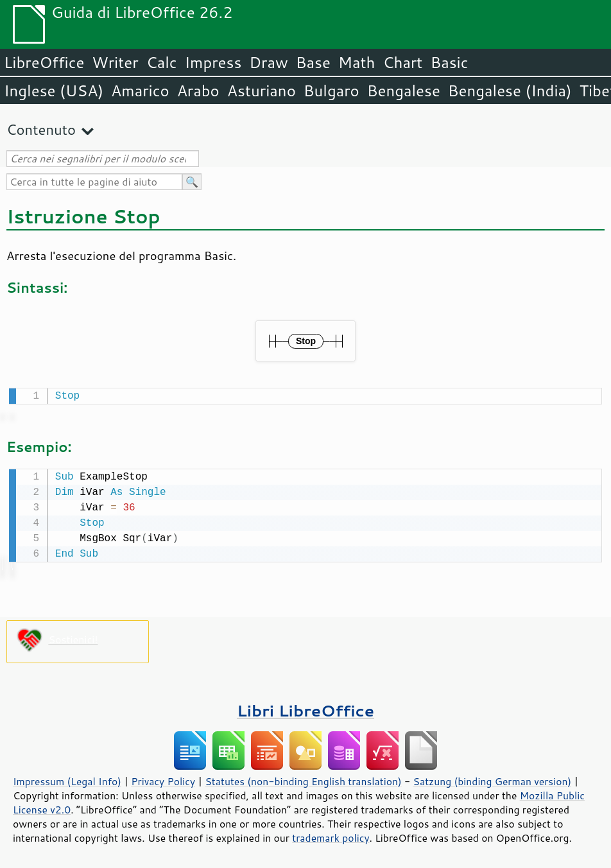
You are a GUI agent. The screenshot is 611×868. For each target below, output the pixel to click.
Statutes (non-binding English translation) (303, 779)
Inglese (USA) (54, 91)
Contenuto (41, 129)
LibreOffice (44, 62)
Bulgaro (331, 91)
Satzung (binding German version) (493, 779)
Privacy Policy (163, 779)
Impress (213, 62)
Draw (268, 62)
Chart (402, 62)
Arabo (198, 91)
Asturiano (262, 91)
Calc (162, 62)
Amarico (140, 91)
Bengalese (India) (510, 91)
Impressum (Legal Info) (67, 779)
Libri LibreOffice (305, 708)
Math (357, 62)
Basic (449, 62)
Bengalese (404, 91)
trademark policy (331, 835)
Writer (115, 62)
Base (313, 62)
